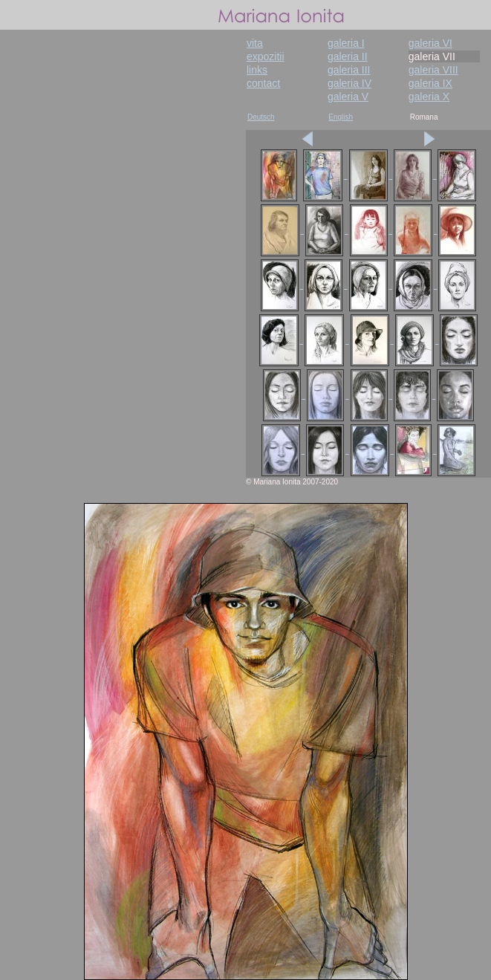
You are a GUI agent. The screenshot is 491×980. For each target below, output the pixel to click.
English (341, 117)
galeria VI (430, 43)
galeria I (346, 43)
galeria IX (430, 83)
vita (255, 43)
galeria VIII (433, 70)
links (257, 70)
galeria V (348, 97)
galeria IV (349, 83)
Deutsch (261, 117)
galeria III (349, 70)
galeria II (348, 56)
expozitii (266, 56)
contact (263, 83)
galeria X (429, 97)
